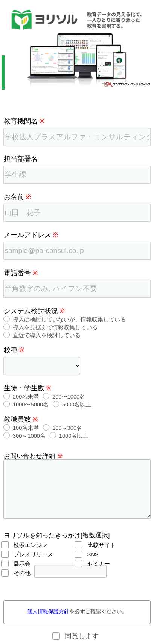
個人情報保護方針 (48, 611)
